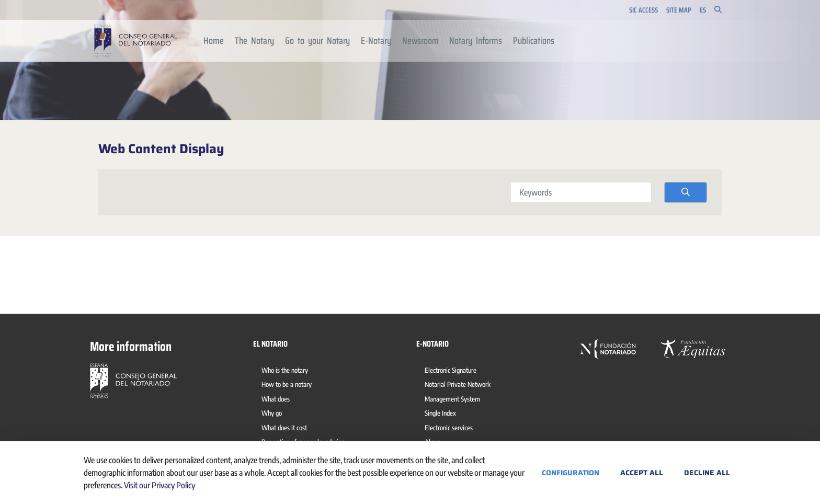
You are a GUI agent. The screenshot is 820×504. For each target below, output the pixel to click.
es (703, 10)
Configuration (571, 473)
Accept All (642, 473)
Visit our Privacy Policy (160, 485)
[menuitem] (214, 41)
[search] (686, 192)
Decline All (707, 473)
